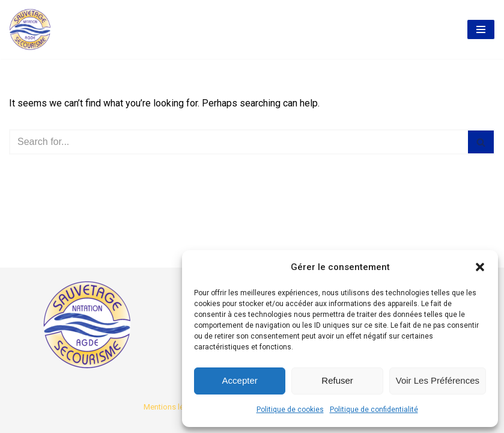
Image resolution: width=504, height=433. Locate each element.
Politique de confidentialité (374, 410)
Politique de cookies (290, 410)
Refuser (337, 380)
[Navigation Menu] (481, 29)
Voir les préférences (438, 380)
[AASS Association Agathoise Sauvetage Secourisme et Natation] (30, 29)
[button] (480, 267)
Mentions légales (173, 407)
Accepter (240, 380)
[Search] (238, 142)
